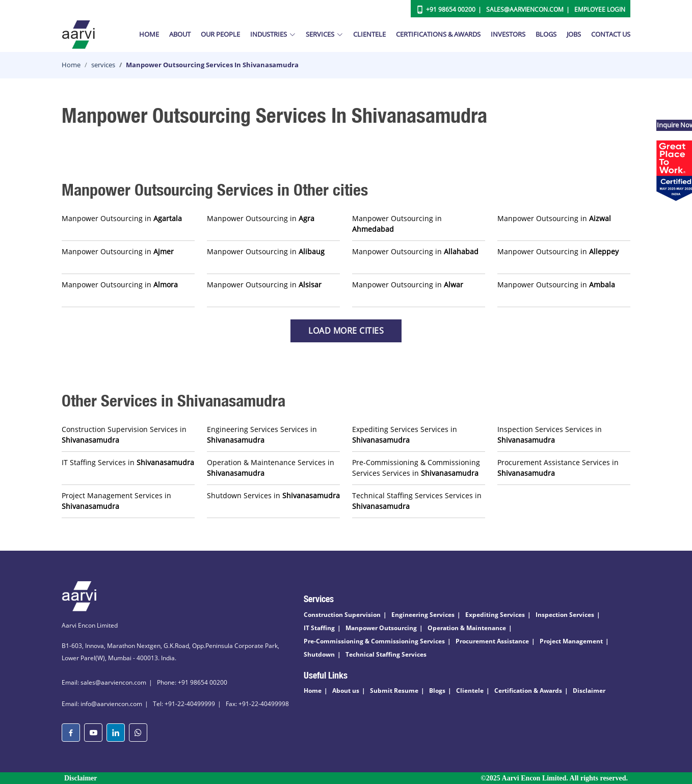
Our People (220, 34)
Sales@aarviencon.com (525, 9)
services (103, 65)
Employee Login (600, 9)
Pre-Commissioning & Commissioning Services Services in (416, 468)
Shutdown (319, 654)
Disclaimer (589, 691)
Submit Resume (394, 691)
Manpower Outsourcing (381, 628)
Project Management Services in (116, 501)
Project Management (571, 641)
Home (149, 34)
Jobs (574, 34)
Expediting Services (495, 615)
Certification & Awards (528, 691)
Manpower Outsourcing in (122, 218)
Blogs (546, 34)
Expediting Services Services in (405, 435)
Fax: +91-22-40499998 (257, 704)
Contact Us (611, 34)
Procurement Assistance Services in (558, 468)
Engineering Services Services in (262, 435)
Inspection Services (565, 615)
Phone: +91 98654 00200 (192, 682)
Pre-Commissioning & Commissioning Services (374, 641)
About (180, 34)
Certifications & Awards (438, 34)
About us (346, 691)
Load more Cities (346, 331)
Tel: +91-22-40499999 (184, 704)
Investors (508, 34)
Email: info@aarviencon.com (102, 704)
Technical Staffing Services (386, 654)
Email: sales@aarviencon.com (104, 682)
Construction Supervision (342, 615)
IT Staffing (319, 628)
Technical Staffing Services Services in (417, 501)
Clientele (369, 34)
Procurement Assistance (492, 641)
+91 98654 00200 (451, 9)
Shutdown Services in (273, 495)
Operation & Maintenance (467, 628)
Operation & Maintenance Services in (271, 468)
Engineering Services (423, 615)
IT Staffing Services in (128, 462)
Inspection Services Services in (550, 435)
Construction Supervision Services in (124, 435)
